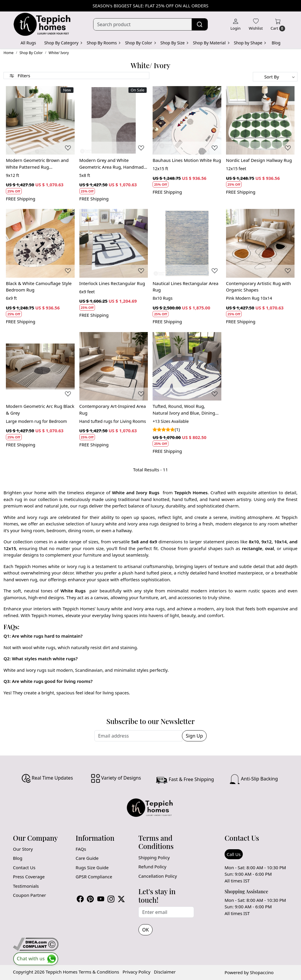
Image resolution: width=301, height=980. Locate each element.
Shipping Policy (154, 857)
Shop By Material (211, 43)
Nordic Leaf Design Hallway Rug (259, 160)
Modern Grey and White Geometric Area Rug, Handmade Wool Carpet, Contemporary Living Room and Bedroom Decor (114, 164)
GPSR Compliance (94, 877)
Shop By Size (174, 43)
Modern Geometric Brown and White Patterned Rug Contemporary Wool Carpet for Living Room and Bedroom (38, 164)
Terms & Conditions (99, 972)
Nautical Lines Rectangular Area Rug (185, 287)
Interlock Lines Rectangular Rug (112, 283)
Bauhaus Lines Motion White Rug (187, 160)
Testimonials (26, 886)
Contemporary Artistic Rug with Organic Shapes (259, 287)
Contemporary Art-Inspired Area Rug (113, 409)
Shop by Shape (250, 43)
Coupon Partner (29, 895)
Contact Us (24, 867)
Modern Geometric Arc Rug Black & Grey (40, 409)
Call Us (234, 854)
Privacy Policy (137, 972)
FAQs (81, 849)
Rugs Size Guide (92, 867)
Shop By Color (140, 43)
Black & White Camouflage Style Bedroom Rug (39, 287)
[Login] (235, 24)
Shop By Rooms (103, 43)
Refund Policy (152, 867)
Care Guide (87, 858)
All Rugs (28, 43)
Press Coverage (29, 877)
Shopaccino (262, 972)
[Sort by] (275, 77)
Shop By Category (63, 43)
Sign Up (194, 736)
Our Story (23, 849)
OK (146, 930)
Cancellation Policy (158, 876)
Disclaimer (165, 972)
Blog (276, 43)
